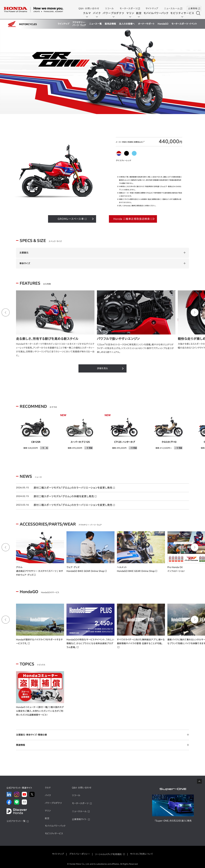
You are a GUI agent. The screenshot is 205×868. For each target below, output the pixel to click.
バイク (98, 13)
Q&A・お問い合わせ (89, 5)
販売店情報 (110, 24)
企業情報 (194, 5)
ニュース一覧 (95, 24)
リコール (109, 5)
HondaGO (163, 24)
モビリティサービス (183, 13)
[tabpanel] (102, 72)
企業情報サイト (79, 818)
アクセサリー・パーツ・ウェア (79, 24)
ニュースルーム (173, 5)
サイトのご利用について (141, 853)
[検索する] (199, 13)
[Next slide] (195, 312)
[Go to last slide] (6, 312)
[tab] (119, 153)
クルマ (88, 13)
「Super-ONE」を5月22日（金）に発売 (173, 820)
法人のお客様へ (127, 24)
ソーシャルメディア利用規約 (108, 853)
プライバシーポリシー (79, 853)
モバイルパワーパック (157, 13)
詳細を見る (102, 368)
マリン (131, 13)
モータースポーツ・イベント (184, 24)
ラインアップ (64, 24)
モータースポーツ (130, 5)
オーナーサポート (146, 24)
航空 (140, 13)
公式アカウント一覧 (16, 820)
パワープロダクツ (115, 13)
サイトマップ (152, 5)
